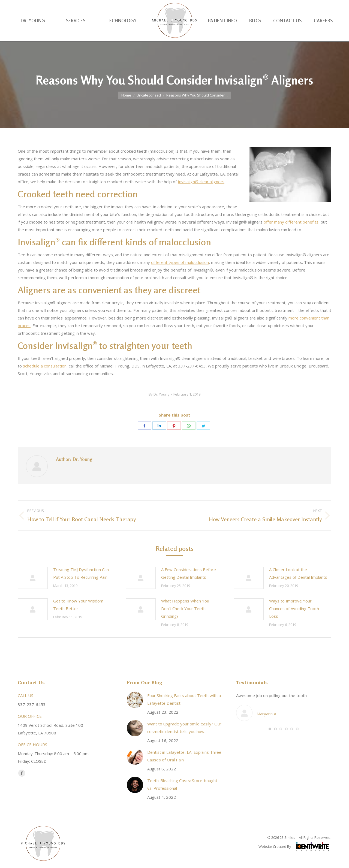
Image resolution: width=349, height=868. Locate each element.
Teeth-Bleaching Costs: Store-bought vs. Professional (182, 784)
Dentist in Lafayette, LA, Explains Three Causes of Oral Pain (184, 756)
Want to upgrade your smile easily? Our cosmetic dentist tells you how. (184, 728)
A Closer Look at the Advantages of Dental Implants (298, 573)
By (159, 394)
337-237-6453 (303, 6)
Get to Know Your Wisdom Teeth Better (78, 605)
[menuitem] (33, 31)
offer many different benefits (291, 222)
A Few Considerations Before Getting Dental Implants (189, 573)
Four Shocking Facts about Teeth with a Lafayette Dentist (184, 699)
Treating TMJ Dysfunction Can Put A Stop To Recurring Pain (81, 573)
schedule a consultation (45, 366)
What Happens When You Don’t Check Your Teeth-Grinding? (185, 608)
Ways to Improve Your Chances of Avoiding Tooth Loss (294, 608)
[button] (270, 729)
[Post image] (33, 578)
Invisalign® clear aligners (201, 182)
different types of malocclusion (180, 262)
